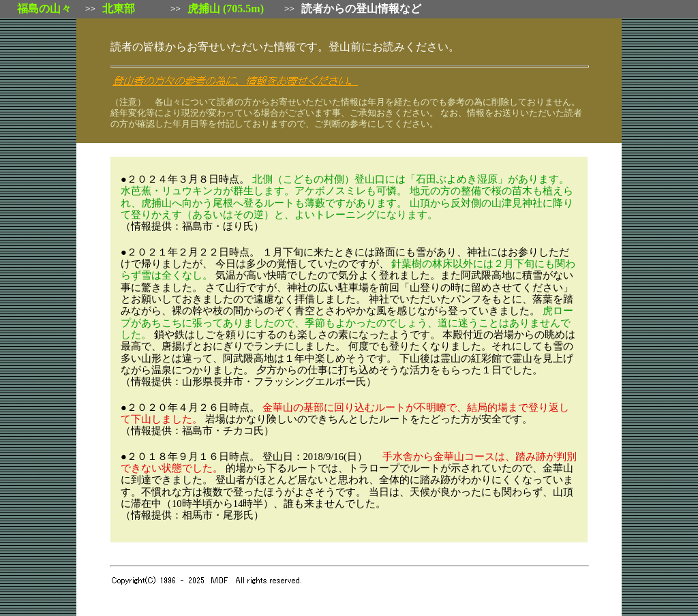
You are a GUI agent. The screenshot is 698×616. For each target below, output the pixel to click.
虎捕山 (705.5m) (226, 9)
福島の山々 (44, 9)
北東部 (119, 9)
